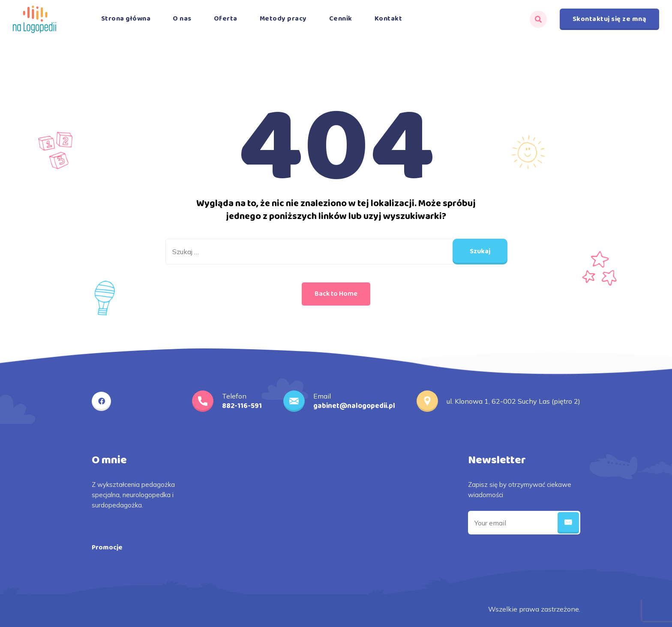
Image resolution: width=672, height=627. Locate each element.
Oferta (226, 19)
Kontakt (388, 19)
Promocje (107, 547)
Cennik (341, 19)
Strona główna (126, 19)
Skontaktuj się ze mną (610, 19)
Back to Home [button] (336, 294)
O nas (182, 19)
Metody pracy (283, 19)
